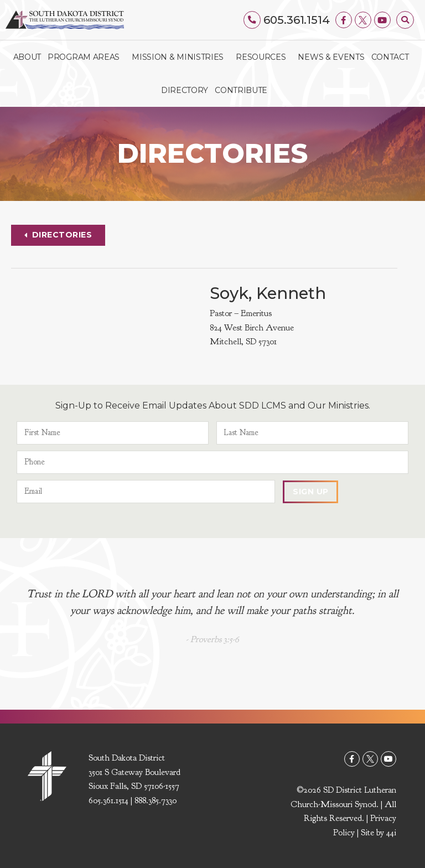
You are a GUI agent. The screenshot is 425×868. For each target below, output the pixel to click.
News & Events (331, 57)
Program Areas (86, 57)
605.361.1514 (297, 20)
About (27, 57)
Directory (185, 90)
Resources (263, 57)
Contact (390, 57)
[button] (405, 20)
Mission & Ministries (180, 57)
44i (391, 833)
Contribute (241, 90)
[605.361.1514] (252, 20)
